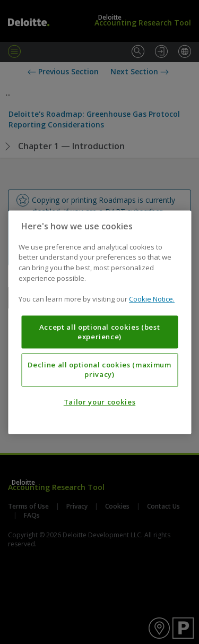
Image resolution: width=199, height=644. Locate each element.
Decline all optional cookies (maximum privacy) (99, 370)
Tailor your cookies (99, 402)
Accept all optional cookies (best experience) (100, 332)
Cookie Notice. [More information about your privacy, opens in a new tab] (152, 299)
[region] (99, 322)
